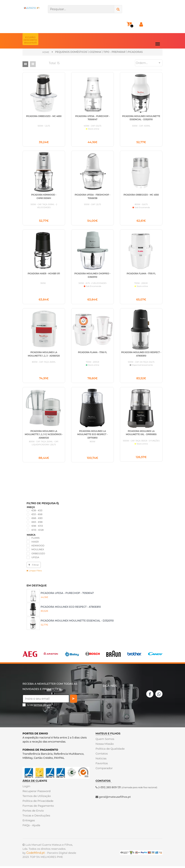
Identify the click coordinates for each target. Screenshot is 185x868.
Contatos (101, 755)
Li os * (40, 707)
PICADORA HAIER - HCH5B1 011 (44, 274)
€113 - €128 (38, 532)
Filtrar (34, 567)
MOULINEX (38, 551)
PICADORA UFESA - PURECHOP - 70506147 (67, 595)
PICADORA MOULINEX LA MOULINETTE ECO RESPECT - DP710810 (92, 436)
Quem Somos (105, 740)
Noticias (101, 760)
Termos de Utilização (36, 798)
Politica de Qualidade (110, 750)
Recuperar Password (36, 793)
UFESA (35, 559)
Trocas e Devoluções (36, 817)
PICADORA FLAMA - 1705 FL (141, 274)
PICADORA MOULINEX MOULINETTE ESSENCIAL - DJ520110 (77, 622)
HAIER (35, 544)
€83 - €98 (37, 524)
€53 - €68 (37, 516)
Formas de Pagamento (38, 807)
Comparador (104, 770)
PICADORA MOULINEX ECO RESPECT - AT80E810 (71, 608)
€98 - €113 (37, 528)
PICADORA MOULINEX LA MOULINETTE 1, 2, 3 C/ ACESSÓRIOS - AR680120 (44, 436)
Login (26, 788)
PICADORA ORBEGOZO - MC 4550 (141, 195)
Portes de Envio (33, 812)
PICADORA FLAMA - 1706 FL (92, 354)
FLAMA (35, 540)
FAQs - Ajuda (31, 827)
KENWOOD (38, 547)
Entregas (29, 822)
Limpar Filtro (34, 572)
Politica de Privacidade (37, 803)
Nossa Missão (104, 745)
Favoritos (102, 765)
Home (46, 52)
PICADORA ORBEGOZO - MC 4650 (44, 116)
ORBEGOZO (38, 555)
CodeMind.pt (36, 855)
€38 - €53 (37, 512)
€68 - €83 (37, 520)
